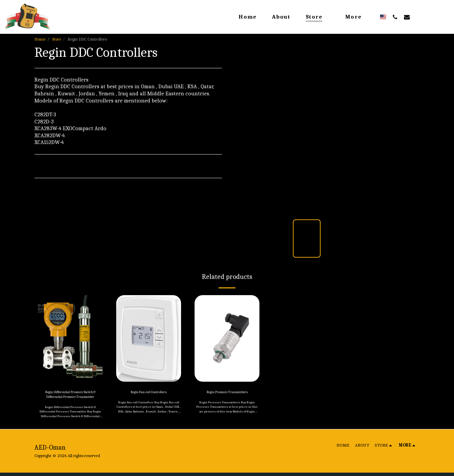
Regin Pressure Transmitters (227, 393)
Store (57, 39)
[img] (70, 338)
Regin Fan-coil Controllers (149, 393)
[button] (395, 17)
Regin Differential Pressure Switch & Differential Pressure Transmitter (70, 396)
